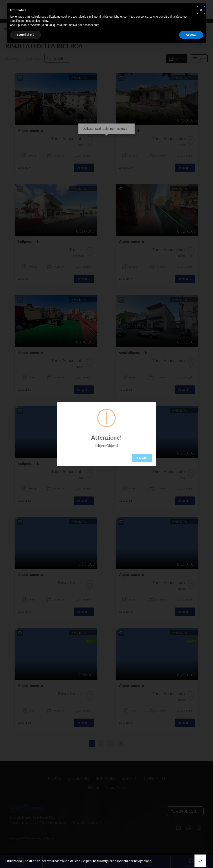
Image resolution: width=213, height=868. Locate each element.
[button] (201, 10)
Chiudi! (142, 458)
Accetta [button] (191, 35)
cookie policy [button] (40, 21)
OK (200, 861)
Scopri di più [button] (25, 35)
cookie (80, 861)
